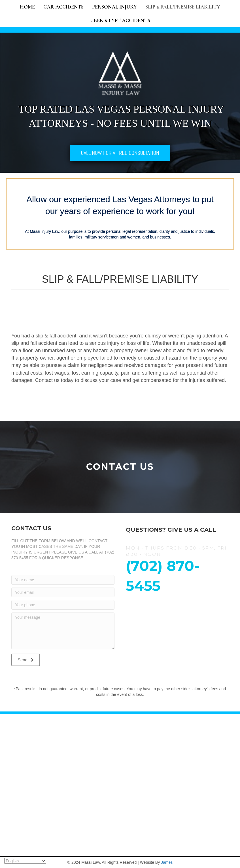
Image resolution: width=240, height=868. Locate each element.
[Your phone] (63, 605)
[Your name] (63, 580)
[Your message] (63, 631)
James (167, 862)
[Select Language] (25, 861)
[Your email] (63, 592)
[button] (26, 660)
